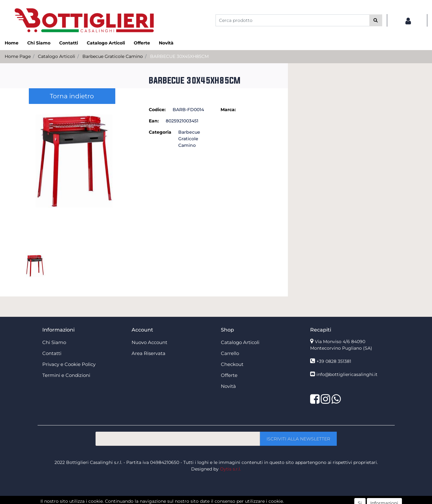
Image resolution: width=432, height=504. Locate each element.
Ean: (154, 121)
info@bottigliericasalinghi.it (347, 374)
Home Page (18, 56)
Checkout (232, 364)
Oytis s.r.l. (230, 469)
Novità (166, 43)
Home (12, 43)
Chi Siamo (39, 43)
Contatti (69, 43)
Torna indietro (72, 96)
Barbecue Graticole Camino (113, 56)
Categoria (160, 132)
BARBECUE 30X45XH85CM (179, 56)
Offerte (142, 43)
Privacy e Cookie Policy (69, 364)
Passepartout (230, 501)
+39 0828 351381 (334, 361)
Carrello (230, 353)
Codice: (157, 110)
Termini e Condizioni (66, 375)
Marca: (228, 110)
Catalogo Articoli (106, 43)
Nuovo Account (149, 342)
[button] (376, 20)
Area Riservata (148, 353)
